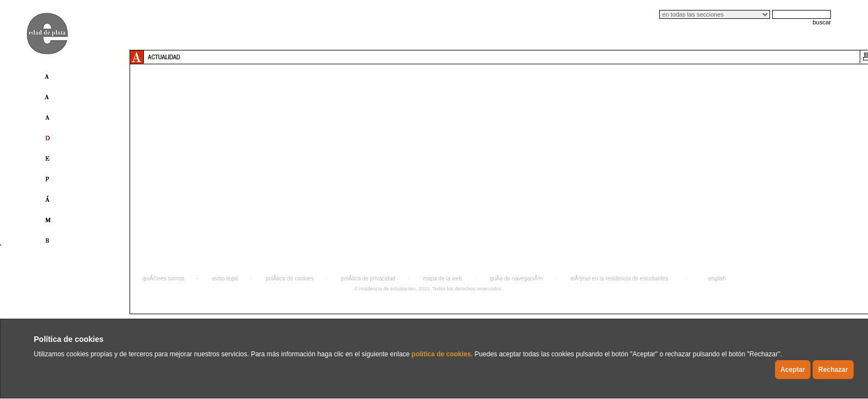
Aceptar (793, 370)
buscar (822, 22)
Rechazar (833, 370)
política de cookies (441, 354)
